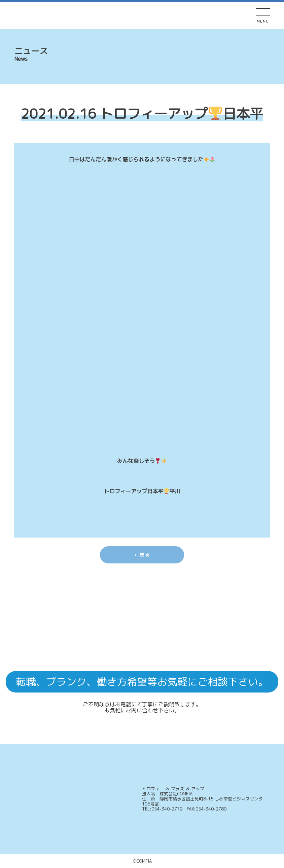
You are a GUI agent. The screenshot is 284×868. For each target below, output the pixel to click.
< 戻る (142, 555)
